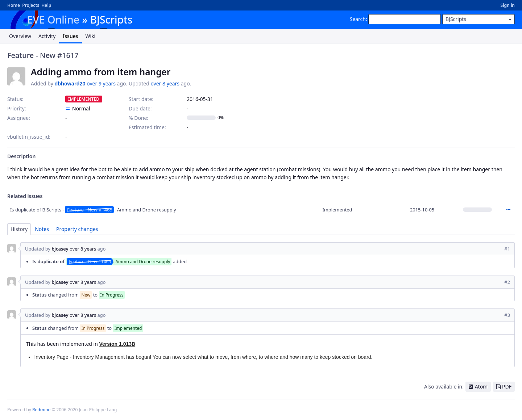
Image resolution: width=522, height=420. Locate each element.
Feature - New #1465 (90, 210)
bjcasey (60, 249)
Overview (20, 36)
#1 (507, 249)
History (19, 229)
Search (358, 19)
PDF (507, 387)
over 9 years (101, 83)
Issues (70, 36)
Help (46, 5)
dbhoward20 (70, 83)
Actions (508, 210)
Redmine (41, 410)
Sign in (508, 5)
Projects (31, 5)
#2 (507, 282)
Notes (42, 229)
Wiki (91, 36)
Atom (481, 387)
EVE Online (53, 20)
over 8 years (165, 83)
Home (14, 5)
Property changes (77, 229)
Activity (47, 36)
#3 (507, 315)
